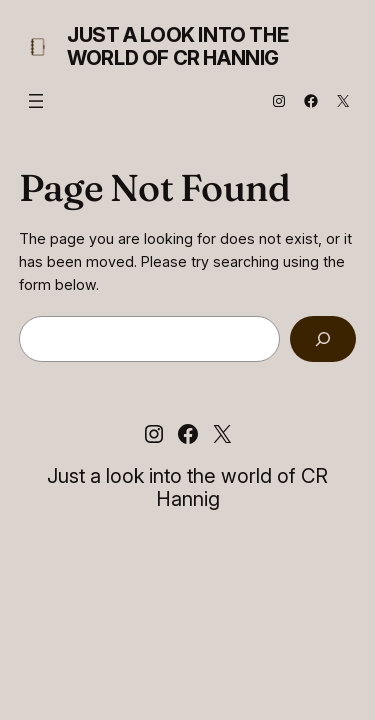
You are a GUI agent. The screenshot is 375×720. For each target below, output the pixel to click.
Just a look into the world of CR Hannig (177, 46)
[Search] (323, 339)
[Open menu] (36, 101)
